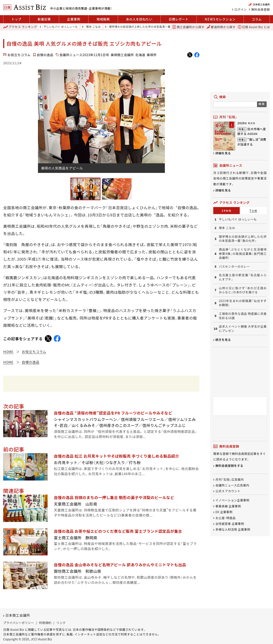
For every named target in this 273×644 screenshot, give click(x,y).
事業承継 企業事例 (228, 506)
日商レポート (179, 19)
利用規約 (45, 623)
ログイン (241, 9)
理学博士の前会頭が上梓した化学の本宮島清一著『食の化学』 (147, 27)
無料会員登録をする (229, 466)
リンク (61, 623)
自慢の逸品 (45, 55)
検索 (262, 104)
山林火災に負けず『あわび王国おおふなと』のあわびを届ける (243, 290)
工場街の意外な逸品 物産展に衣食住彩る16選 (243, 316)
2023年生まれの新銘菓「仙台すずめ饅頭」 (243, 303)
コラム (257, 19)
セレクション (220, 19)
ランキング (20, 27)
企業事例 (74, 19)
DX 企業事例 (224, 512)
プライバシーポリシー (19, 623)
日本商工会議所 (18, 615)
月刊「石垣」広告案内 (230, 479)
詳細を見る (223, 153)
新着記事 (44, 19)
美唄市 (152, 55)
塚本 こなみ (93, 27)
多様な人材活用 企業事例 (233, 530)
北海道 (140, 55)
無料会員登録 (261, 9)
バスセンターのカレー (234, 267)
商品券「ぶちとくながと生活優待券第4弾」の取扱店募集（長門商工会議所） (243, 254)
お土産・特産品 (226, 518)
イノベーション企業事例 (232, 500)
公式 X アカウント (228, 491)
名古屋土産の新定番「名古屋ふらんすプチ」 (243, 277)
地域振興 (103, 19)
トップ (17, 19)
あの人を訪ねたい (139, 19)
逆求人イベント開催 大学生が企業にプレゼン (243, 329)
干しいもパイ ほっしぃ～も (61, 27)
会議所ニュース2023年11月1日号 (84, 55)
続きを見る (223, 340)
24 (227, 210)
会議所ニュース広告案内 (232, 485)
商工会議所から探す (188, 27)
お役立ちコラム (19, 55)
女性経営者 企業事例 (230, 524)
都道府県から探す (221, 27)
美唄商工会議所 (122, 55)
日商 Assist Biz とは (254, 27)
